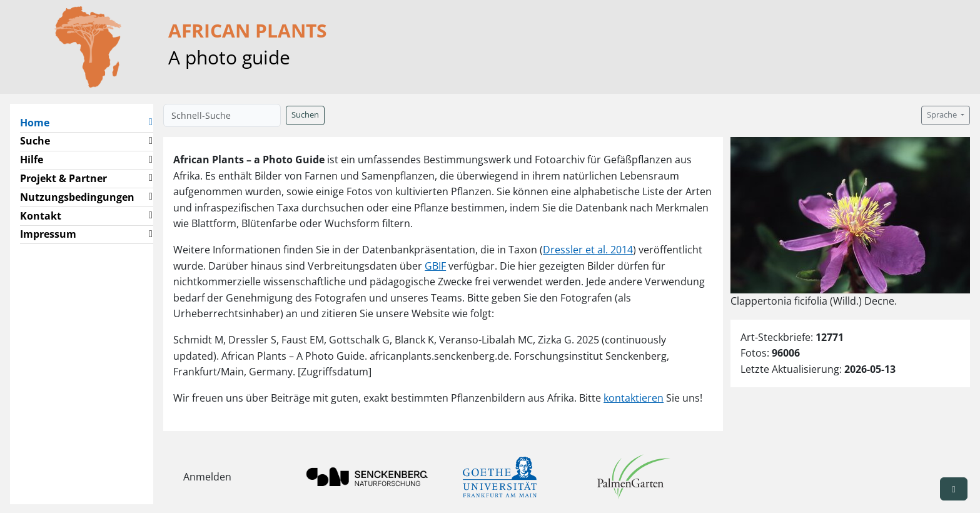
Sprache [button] (943, 115)
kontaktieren (634, 398)
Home (40, 122)
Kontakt (41, 216)
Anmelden (207, 477)
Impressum (48, 234)
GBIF (435, 266)
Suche (35, 141)
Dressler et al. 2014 (588, 250)
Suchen (305, 115)
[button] (151, 123)
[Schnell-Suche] (222, 115)
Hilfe (32, 160)
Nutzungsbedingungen (77, 197)
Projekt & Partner (63, 178)
